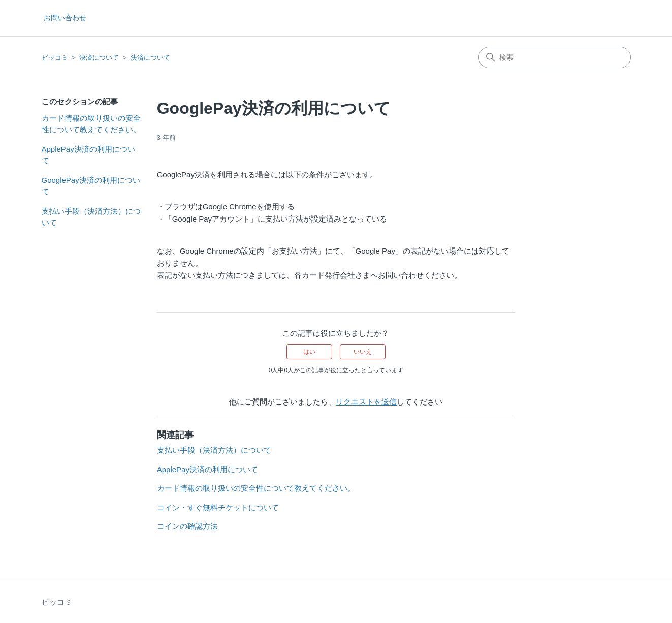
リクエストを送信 (366, 402)
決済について (99, 58)
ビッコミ (55, 58)
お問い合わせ (65, 18)
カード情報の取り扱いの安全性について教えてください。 (91, 124)
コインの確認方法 (187, 526)
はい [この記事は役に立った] (309, 352)
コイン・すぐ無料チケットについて (218, 507)
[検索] (555, 57)
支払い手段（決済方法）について (91, 217)
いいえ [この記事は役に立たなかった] (363, 352)
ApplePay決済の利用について (88, 155)
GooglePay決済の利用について (91, 186)
